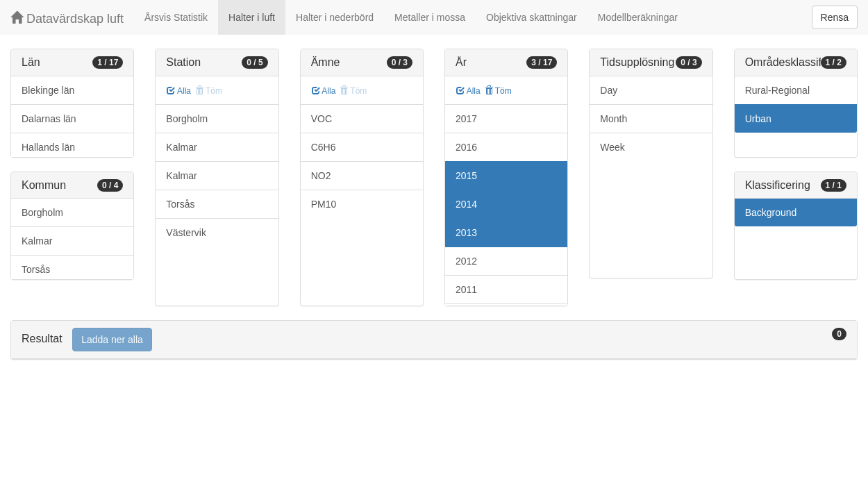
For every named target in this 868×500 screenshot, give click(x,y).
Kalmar (37, 241)
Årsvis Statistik (176, 17)
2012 (466, 261)
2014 (466, 204)
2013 (466, 233)
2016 (466, 147)
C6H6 (324, 147)
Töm (498, 91)
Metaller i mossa (430, 17)
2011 (466, 290)
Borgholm (42, 212)
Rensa (835, 17)
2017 (466, 119)
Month (614, 119)
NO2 (321, 176)
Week (612, 147)
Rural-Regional (777, 90)
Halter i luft (252, 17)
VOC (322, 119)
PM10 (324, 204)
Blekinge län (48, 90)
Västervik (186, 233)
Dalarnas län (49, 119)
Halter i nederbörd (335, 17)
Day (609, 90)
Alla (179, 91)
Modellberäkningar (638, 17)
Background (771, 212)
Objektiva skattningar (532, 17)
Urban (758, 119)
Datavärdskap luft (67, 18)
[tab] (434, 340)
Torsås (36, 269)
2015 (466, 176)
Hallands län (48, 147)
